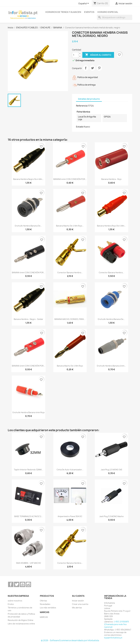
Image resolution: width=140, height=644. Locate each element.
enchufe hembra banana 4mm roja (29, 412)
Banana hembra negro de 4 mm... (28, 179)
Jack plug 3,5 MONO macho (111, 516)
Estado (80, 127)
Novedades (45, 604)
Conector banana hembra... (70, 272)
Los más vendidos (48, 608)
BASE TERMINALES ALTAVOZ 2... (29, 516)
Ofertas (43, 601)
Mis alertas (77, 608)
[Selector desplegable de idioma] (84, 4)
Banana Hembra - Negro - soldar (28, 319)
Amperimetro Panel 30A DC (70, 516)
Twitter (17, 584)
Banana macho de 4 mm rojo (70, 366)
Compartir (86, 68)
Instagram (28, 584)
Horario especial (108, 12)
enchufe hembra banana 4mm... (111, 366)
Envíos (11, 604)
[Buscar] (115, 17)
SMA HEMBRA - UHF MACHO (29, 563)
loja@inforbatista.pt (113, 638)
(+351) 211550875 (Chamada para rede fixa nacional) (117, 624)
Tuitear (92, 68)
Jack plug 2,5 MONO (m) (111, 470)
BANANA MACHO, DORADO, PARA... (70, 319)
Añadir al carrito (98, 55)
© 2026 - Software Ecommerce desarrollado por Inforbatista (70, 640)
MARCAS (44, 617)
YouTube (22, 584)
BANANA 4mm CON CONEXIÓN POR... (70, 179)
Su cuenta (78, 596)
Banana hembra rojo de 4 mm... (111, 226)
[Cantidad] (75, 55)
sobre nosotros (15, 601)
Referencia (82, 106)
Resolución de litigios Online (21, 620)
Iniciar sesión (78, 601)
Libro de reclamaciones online (21, 624)
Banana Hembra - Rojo (111, 179)
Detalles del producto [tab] (89, 99)
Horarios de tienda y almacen (63, 12)
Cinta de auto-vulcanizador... (70, 470)
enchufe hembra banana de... (28, 226)
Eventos (89, 12)
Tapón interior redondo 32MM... (29, 470)
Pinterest (99, 68)
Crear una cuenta (80, 604)
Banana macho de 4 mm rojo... (70, 226)
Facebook (11, 584)
